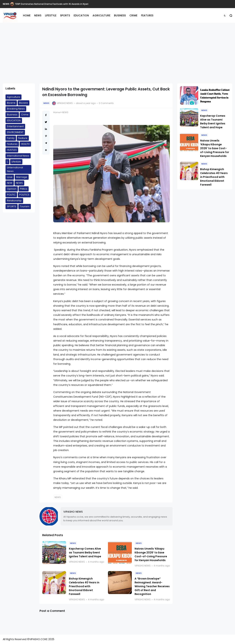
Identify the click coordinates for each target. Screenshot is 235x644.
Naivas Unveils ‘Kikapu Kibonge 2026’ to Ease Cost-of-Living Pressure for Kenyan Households (151, 554)
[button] (225, 16)
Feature (23, 138)
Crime (25, 115)
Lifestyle (16, 162)
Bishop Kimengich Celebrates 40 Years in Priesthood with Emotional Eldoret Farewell (84, 586)
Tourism (25, 206)
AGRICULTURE (101, 15)
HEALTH (25, 144)
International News (18, 156)
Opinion (12, 189)
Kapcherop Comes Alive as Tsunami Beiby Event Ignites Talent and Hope (85, 552)
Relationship (14, 201)
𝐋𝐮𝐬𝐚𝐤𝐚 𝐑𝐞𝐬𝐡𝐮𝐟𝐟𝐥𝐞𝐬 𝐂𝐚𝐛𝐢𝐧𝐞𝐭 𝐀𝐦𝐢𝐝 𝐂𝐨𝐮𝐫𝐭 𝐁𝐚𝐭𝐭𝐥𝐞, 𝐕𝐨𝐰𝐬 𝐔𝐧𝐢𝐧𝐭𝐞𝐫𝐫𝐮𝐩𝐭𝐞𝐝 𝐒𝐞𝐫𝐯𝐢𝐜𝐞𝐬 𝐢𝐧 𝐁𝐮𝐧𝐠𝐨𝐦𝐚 (215, 96)
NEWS (6, 4)
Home (57, 112)
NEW (10, 183)
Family (11, 138)
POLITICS (24, 195)
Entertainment (15, 126)
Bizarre (11, 103)
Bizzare (23, 103)
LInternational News (15, 169)
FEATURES (147, 15)
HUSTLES (12, 150)
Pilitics (24, 189)
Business (12, 115)
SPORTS (65, 15)
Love (10, 177)
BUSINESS (120, 15)
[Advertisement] (117, 53)
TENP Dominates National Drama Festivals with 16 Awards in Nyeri (52, 4)
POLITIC (11, 195)
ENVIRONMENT (15, 132)
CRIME (133, 15)
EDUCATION (81, 15)
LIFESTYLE (51, 15)
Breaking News (16, 109)
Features (12, 144)
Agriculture (13, 97)
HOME (27, 15)
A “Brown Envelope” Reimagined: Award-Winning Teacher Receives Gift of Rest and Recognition (152, 586)
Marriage (22, 177)
